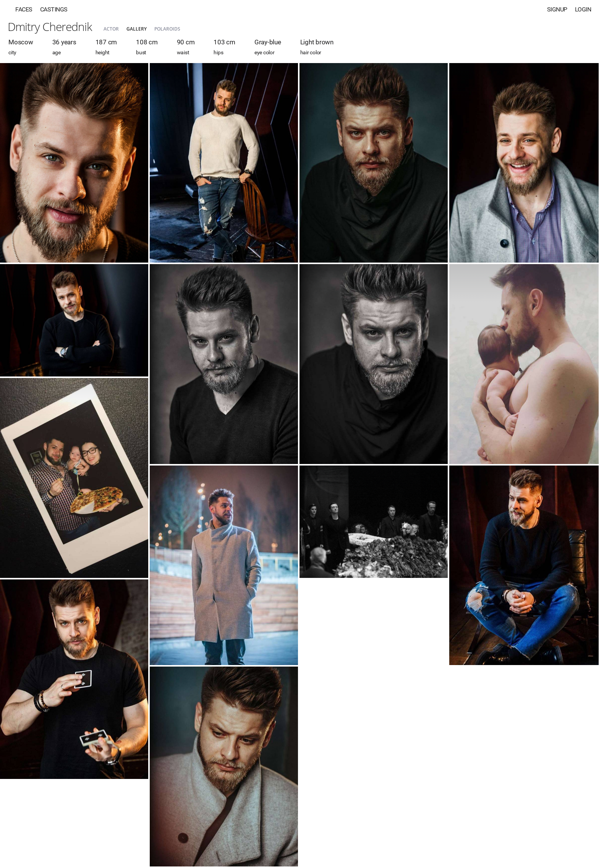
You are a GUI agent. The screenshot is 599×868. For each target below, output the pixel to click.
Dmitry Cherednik (50, 27)
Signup (557, 9)
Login (583, 9)
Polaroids (167, 29)
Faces (24, 9)
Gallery (137, 29)
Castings (54, 9)
